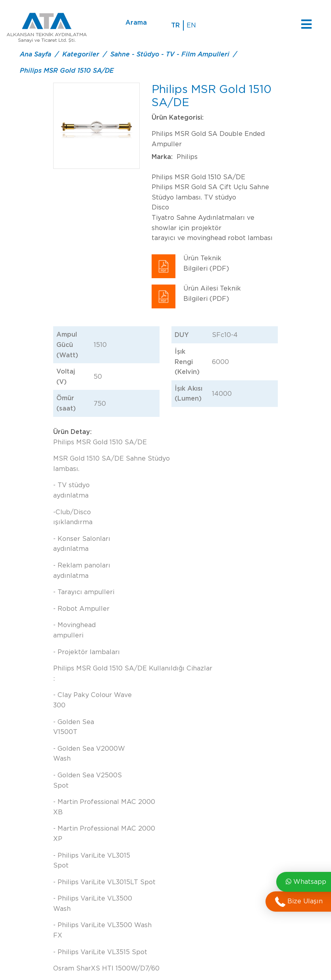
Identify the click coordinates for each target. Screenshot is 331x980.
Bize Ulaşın (299, 902)
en (191, 25)
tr (175, 25)
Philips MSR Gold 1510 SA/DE (67, 71)
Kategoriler (81, 54)
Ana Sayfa (36, 54)
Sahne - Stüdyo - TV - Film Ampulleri (170, 54)
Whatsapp (306, 882)
